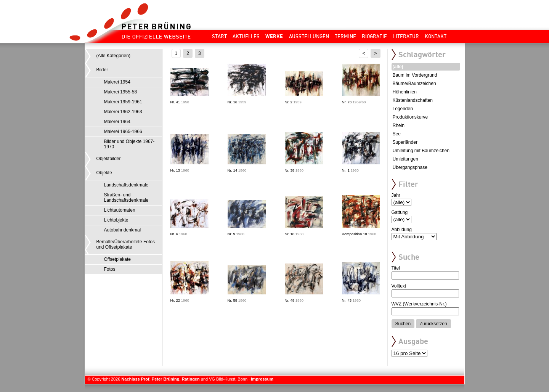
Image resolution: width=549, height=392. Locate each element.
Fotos (110, 269)
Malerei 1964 (117, 122)
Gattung (400, 212)
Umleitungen (405, 159)
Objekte (104, 173)
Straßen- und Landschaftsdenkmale (126, 198)
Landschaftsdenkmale (126, 185)
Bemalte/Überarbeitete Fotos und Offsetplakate (126, 244)
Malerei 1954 (117, 82)
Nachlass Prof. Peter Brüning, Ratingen (160, 379)
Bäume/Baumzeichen (414, 84)
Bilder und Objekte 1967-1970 (129, 144)
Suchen (403, 324)
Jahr (396, 195)
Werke (274, 36)
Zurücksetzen (433, 324)
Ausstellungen (309, 36)
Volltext (399, 286)
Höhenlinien (405, 92)
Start (219, 36)
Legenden (403, 109)
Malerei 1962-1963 (123, 112)
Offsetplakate (118, 259)
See (397, 134)
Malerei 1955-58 (121, 92)
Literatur (406, 36)
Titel (396, 268)
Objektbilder (109, 159)
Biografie (374, 36)
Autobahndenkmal (123, 230)
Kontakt (436, 36)
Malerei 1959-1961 (123, 102)
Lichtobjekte (116, 220)
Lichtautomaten (120, 210)
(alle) (398, 67)
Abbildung (402, 230)
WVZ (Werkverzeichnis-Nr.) (419, 304)
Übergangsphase (410, 167)
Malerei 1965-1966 (123, 132)
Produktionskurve (410, 117)
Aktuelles (246, 36)
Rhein (399, 125)
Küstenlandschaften (413, 100)
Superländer (405, 142)
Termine (345, 36)
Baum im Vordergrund (415, 75)
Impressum (262, 379)
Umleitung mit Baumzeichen (421, 151)
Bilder (102, 70)
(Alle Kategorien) (113, 56)
